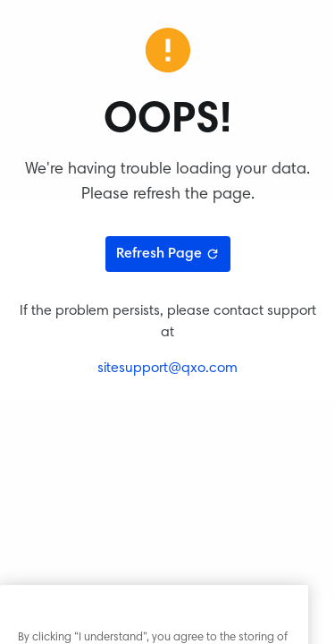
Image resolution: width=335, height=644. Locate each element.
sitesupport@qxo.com (167, 369)
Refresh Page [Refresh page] (168, 254)
